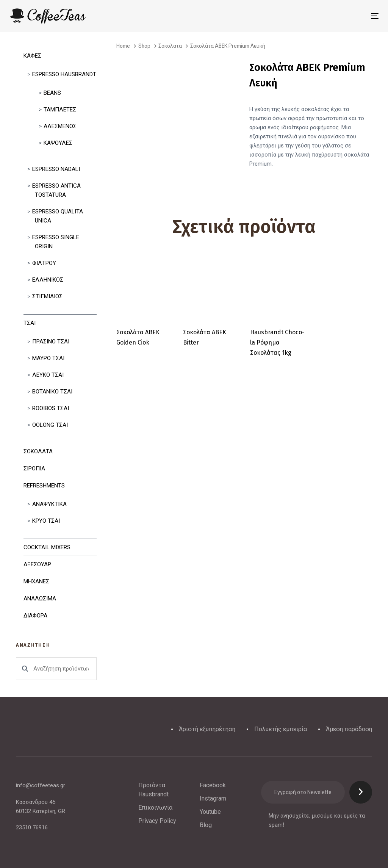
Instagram (213, 798)
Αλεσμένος (60, 126)
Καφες (32, 56)
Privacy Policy (157, 821)
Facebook (213, 785)
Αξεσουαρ (37, 564)
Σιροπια (34, 468)
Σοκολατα (38, 451)
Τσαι (30, 323)
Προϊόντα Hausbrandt (153, 790)
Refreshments (44, 486)
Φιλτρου (44, 263)
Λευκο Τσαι (48, 375)
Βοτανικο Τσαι (52, 392)
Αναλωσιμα (40, 599)
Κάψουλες (58, 143)
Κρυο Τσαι (46, 521)
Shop (144, 46)
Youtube (210, 812)
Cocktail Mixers (47, 547)
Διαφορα (35, 616)
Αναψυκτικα (49, 504)
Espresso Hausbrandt (64, 74)
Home (123, 46)
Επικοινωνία (155, 808)
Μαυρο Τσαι (48, 358)
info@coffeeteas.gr (41, 785)
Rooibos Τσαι (51, 408)
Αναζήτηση (25, 669)
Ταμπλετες (60, 110)
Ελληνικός (48, 280)
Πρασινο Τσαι (51, 342)
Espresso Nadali (56, 169)
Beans (52, 93)
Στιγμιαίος (47, 296)
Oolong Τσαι (50, 425)
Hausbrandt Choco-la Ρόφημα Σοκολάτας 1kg (277, 342)
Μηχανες (36, 581)
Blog (206, 825)
